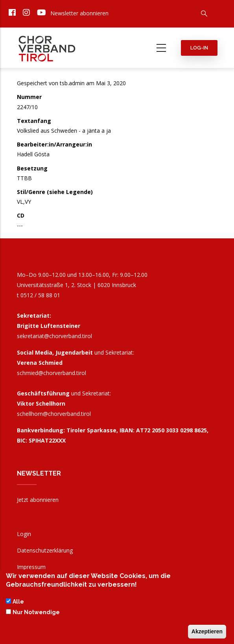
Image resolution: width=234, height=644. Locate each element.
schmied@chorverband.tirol (52, 373)
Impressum (31, 567)
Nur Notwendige (36, 615)
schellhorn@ (54, 414)
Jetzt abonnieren (38, 500)
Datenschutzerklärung (45, 550)
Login (24, 534)
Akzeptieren (207, 634)
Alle (18, 604)
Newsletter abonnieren (79, 13)
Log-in (199, 48)
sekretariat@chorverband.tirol (54, 336)
